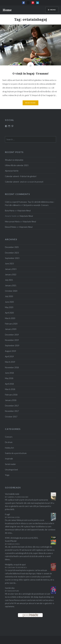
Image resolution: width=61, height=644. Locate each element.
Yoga (7, 475)
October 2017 (11, 417)
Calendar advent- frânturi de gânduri (21, 176)
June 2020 (9, 302)
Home (7, 10)
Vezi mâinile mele (12, 494)
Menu (53, 10)
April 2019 (9, 356)
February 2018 (11, 395)
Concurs (9, 437)
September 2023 (12, 258)
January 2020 (11, 329)
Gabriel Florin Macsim (18, 497)
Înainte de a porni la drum (16, 453)
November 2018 (12, 367)
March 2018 (10, 389)
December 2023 (12, 253)
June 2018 (9, 373)
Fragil (7, 514)
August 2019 (11, 351)
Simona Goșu (14, 517)
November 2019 (12, 340)
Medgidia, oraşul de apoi (15, 565)
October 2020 (11, 291)
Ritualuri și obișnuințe (14, 160)
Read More (31, 103)
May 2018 (9, 378)
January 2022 (11, 275)
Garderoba (10, 588)
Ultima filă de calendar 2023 (17, 165)
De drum (9, 442)
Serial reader (10, 464)
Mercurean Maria (12, 222)
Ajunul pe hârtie (12, 171)
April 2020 (9, 313)
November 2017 (12, 411)
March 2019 (10, 362)
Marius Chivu (14, 544)
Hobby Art (9, 448)
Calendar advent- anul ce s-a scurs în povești (24, 182)
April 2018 (9, 384)
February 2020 (11, 324)
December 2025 (12, 247)
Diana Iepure (13, 591)
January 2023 (11, 269)
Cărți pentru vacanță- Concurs (35, 205)
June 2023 (9, 264)
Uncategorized (11, 470)
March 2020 (10, 318)
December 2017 (12, 406)
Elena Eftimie (11, 227)
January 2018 (11, 400)
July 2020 (9, 296)
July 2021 (9, 280)
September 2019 (12, 346)
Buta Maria (10, 211)
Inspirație (9, 459)
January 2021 (11, 285)
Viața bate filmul (24, 211)
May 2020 (9, 307)
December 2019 (12, 335)
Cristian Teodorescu (17, 567)
